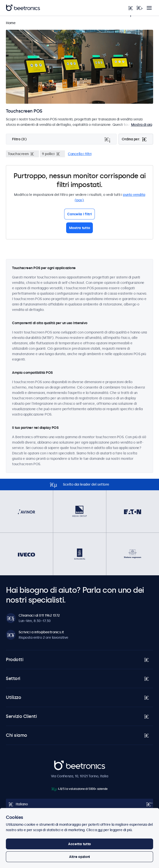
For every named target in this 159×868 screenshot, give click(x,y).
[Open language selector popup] (79, 804)
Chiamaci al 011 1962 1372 (39, 615)
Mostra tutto (80, 228)
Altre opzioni (79, 857)
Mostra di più (142, 125)
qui (100, 830)
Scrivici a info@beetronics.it (41, 632)
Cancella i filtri (80, 154)
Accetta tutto (79, 844)
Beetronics (63, 763)
